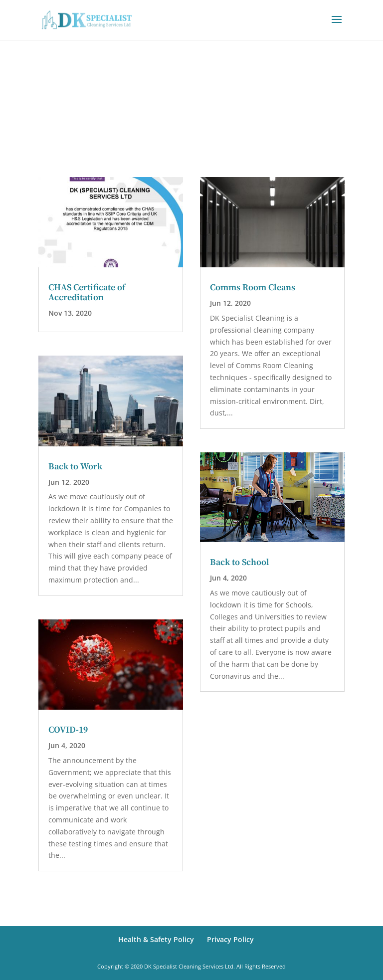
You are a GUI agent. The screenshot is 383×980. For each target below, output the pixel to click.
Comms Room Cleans (253, 288)
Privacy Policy (230, 939)
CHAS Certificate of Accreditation (87, 293)
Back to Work (75, 467)
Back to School (240, 562)
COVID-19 (68, 730)
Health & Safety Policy (156, 939)
